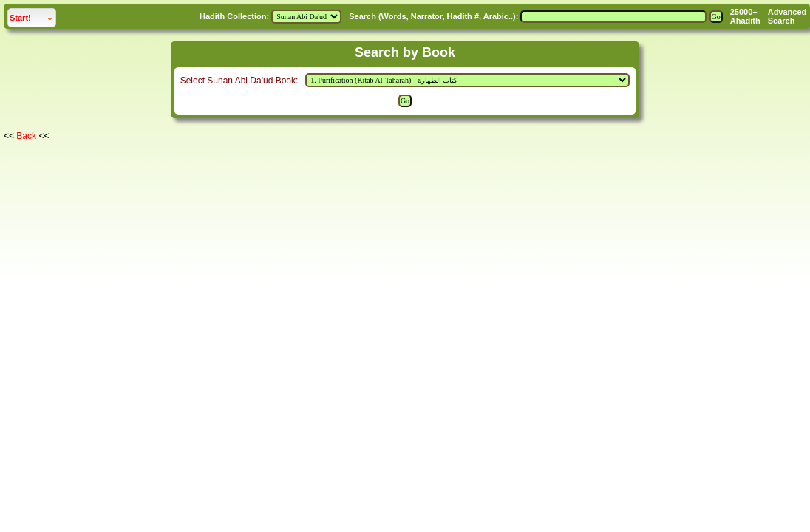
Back (26, 136)
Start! (33, 16)
